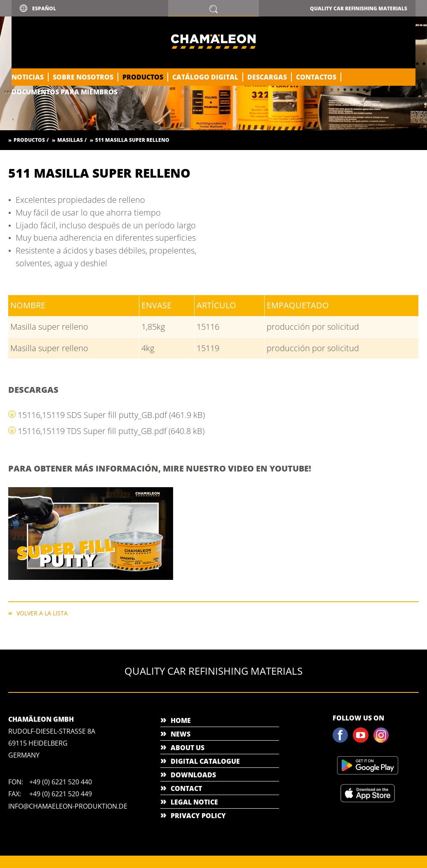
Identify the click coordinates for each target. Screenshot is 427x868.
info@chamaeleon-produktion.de (68, 806)
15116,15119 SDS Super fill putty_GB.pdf (111, 415)
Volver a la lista (42, 613)
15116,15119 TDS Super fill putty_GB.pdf (111, 431)
